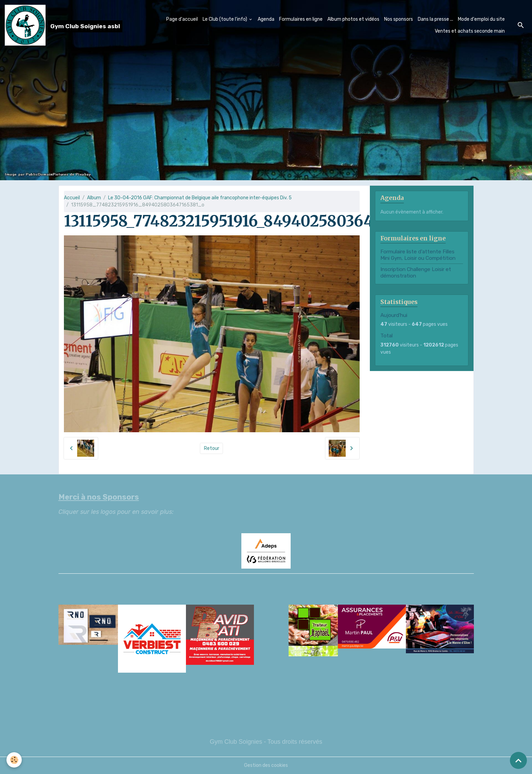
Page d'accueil (182, 19)
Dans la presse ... (435, 19)
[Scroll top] (518, 760)
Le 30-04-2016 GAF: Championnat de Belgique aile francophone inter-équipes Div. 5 (200, 198)
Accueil (72, 198)
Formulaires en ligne (301, 19)
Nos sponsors (399, 19)
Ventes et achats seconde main (470, 31)
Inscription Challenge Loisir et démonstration (416, 272)
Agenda (266, 19)
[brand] (59, 25)
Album (94, 198)
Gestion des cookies (266, 765)
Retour (212, 448)
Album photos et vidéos (353, 19)
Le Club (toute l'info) (225, 19)
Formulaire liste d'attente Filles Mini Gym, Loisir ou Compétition (418, 255)
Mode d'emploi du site (481, 19)
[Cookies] (14, 760)
